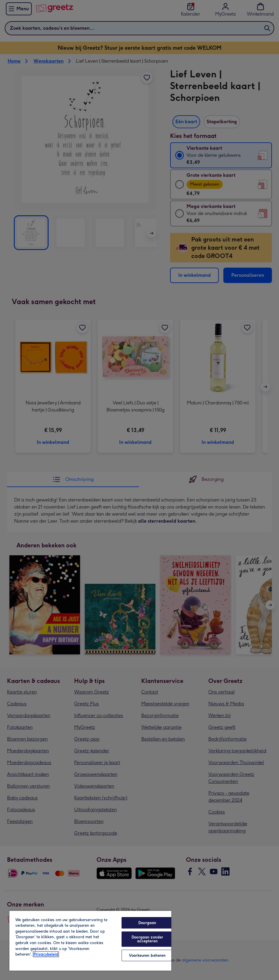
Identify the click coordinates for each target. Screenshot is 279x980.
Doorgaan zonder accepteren (147, 939)
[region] (90, 940)
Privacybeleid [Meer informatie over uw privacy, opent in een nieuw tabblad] (46, 954)
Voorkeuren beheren (147, 955)
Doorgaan (147, 923)
